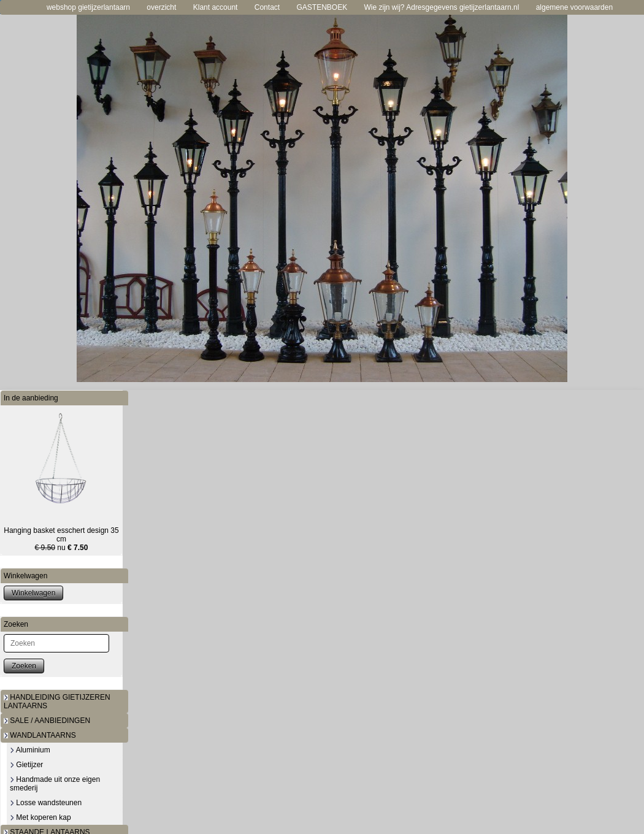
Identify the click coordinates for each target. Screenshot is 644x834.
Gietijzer (26, 765)
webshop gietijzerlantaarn (88, 7)
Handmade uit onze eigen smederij (55, 784)
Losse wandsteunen (46, 803)
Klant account (216, 7)
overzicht (161, 7)
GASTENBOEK (322, 7)
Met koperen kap (40, 817)
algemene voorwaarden (574, 7)
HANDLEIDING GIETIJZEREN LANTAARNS (57, 702)
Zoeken (24, 666)
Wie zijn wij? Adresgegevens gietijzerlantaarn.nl (442, 7)
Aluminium (30, 750)
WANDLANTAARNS (40, 735)
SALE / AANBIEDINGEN (47, 721)
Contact (267, 7)
